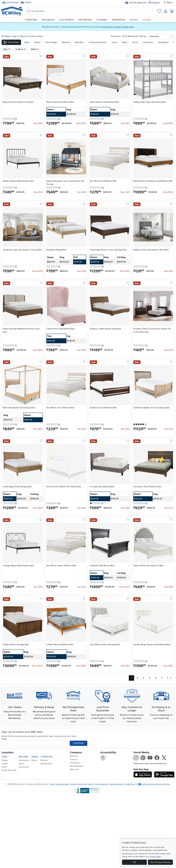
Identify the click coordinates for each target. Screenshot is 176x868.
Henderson (24, 833)
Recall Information (62, 857)
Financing (75, 835)
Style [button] (125, 42)
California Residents (117, 857)
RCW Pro (74, 829)
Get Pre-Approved (136, 3)
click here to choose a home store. (118, 27)
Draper (5, 833)
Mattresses (85, 20)
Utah (5, 829)
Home (52, 857)
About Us (74, 842)
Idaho (35, 829)
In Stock (22, 36)
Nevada (23, 829)
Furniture (31, 20)
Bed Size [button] (79, 42)
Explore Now (23, 730)
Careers (74, 832)
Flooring (102, 20)
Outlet (134, 20)
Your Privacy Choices (160, 862)
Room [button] (135, 42)
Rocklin (44, 833)
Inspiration (119, 20)
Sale (147, 20)
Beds (40, 36)
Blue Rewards (76, 839)
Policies (91, 857)
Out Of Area (10, 3)
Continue (79, 816)
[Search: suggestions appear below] (89, 11)
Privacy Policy (155, 857)
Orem (4, 839)
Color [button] (114, 42)
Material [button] (66, 42)
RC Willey (6, 36)
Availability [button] (163, 42)
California (46, 829)
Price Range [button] (51, 42)
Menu (168, 3)
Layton (5, 836)
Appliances (48, 20)
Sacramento (46, 836)
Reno (21, 836)
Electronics (66, 20)
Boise (34, 833)
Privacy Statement (101, 857)
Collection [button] (148, 42)
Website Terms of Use (78, 857)
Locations (8, 825)
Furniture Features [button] (98, 42)
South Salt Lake (9, 843)
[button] (11, 42)
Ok (134, 862)
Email (4, 811)
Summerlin (24, 839)
